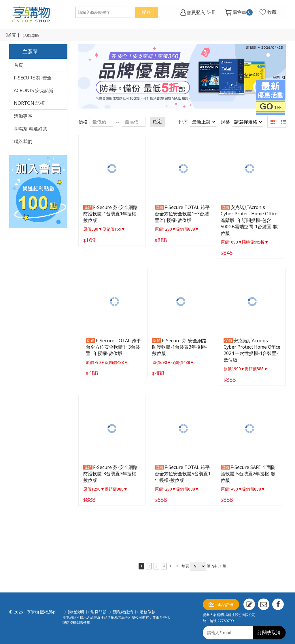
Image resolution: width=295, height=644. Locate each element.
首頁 (12, 35)
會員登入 (194, 12)
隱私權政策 (123, 610)
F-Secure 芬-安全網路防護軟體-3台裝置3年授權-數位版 (111, 471)
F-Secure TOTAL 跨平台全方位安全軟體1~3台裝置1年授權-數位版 (111, 346)
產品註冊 (225, 602)
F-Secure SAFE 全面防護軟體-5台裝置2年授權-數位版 (252, 471)
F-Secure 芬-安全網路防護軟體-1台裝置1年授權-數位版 (111, 213)
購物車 (241, 12)
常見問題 (99, 610)
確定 (157, 122)
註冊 (210, 12)
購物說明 (76, 610)
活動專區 (31, 36)
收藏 (271, 12)
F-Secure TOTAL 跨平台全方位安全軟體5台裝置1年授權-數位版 (182, 471)
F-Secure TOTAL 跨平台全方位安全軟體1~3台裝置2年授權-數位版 (181, 213)
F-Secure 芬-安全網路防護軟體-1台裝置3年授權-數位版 (181, 346)
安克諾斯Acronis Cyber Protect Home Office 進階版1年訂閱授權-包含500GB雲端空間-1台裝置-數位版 (252, 220)
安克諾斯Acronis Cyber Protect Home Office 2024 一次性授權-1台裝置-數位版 (250, 349)
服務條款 (147, 610)
